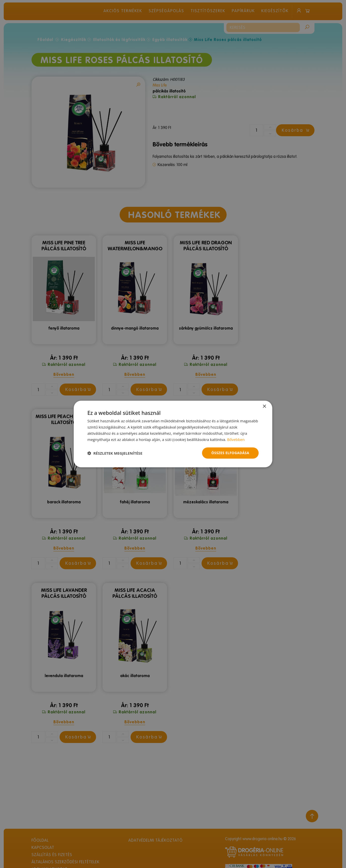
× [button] (264, 407)
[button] (115, 453)
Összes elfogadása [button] (230, 453)
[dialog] (173, 434)
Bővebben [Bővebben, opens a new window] (236, 439)
